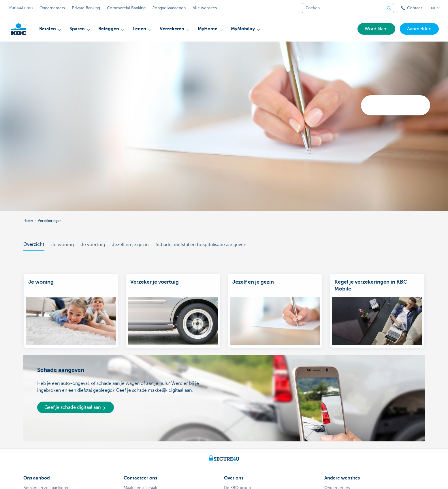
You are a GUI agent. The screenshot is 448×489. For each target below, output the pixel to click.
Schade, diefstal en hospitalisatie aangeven (201, 245)
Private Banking (86, 8)
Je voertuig (93, 245)
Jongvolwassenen (169, 8)
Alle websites (205, 8)
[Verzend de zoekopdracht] (389, 8)
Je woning (63, 245)
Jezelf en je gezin (130, 245)
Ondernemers (52, 8)
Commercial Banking (126, 8)
